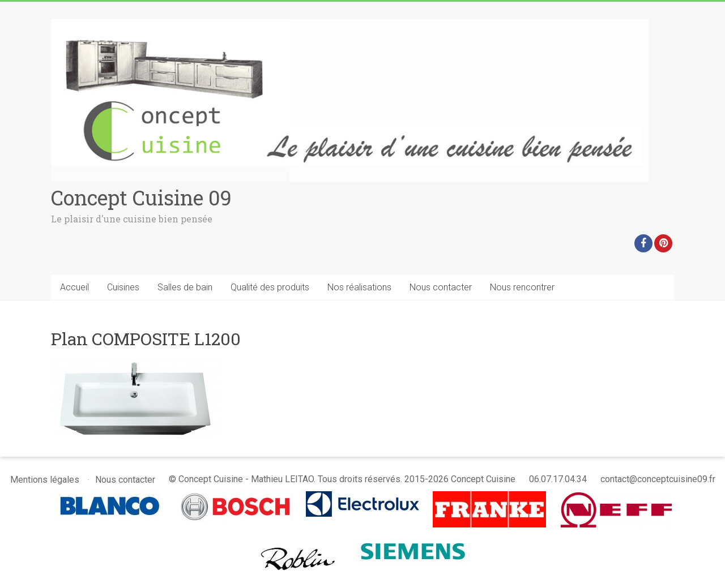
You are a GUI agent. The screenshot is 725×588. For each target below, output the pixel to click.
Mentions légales (45, 480)
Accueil (74, 287)
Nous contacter (441, 287)
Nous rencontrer (522, 287)
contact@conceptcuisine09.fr (658, 479)
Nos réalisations (359, 287)
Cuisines (123, 287)
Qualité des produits (270, 287)
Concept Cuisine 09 (141, 198)
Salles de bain (185, 287)
